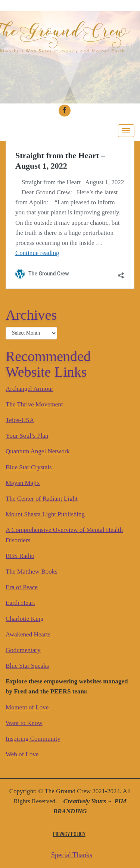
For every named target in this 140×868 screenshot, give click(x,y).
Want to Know (24, 723)
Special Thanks (72, 855)
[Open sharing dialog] (121, 273)
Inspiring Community (33, 739)
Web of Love (22, 754)
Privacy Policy (69, 834)
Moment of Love (27, 707)
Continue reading (37, 253)
